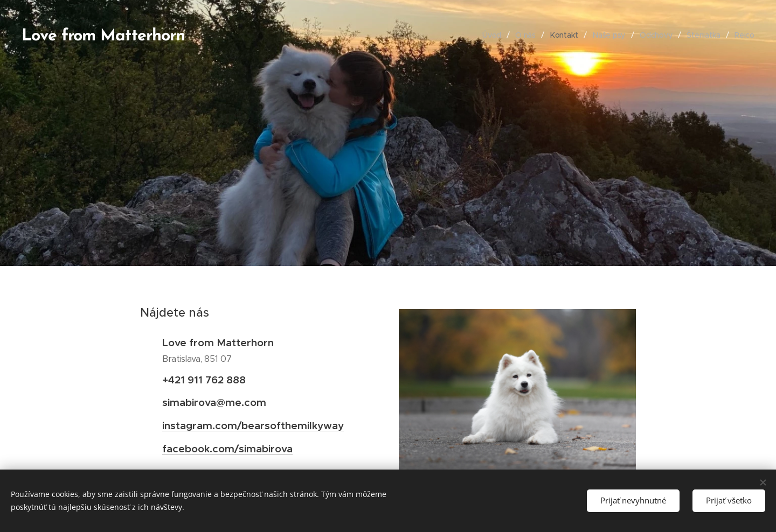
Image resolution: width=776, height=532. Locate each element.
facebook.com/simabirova (227, 449)
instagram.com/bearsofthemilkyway (253, 425)
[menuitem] (492, 35)
